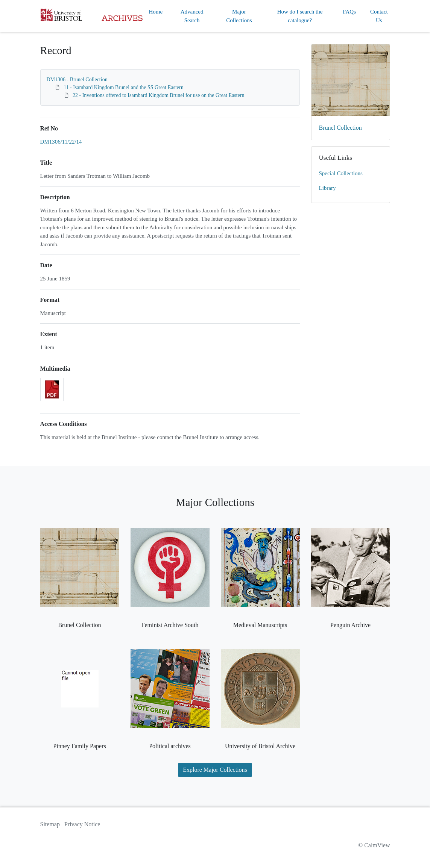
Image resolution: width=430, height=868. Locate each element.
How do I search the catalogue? (300, 16)
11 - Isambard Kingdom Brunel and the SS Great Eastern (124, 87)
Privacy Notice (82, 824)
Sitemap (50, 824)
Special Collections (341, 173)
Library (327, 188)
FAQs (349, 12)
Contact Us (379, 16)
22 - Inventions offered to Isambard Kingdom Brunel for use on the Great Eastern (159, 95)
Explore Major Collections (215, 770)
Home (156, 12)
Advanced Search (192, 16)
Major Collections (239, 16)
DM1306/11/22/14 (61, 142)
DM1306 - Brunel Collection (77, 80)
